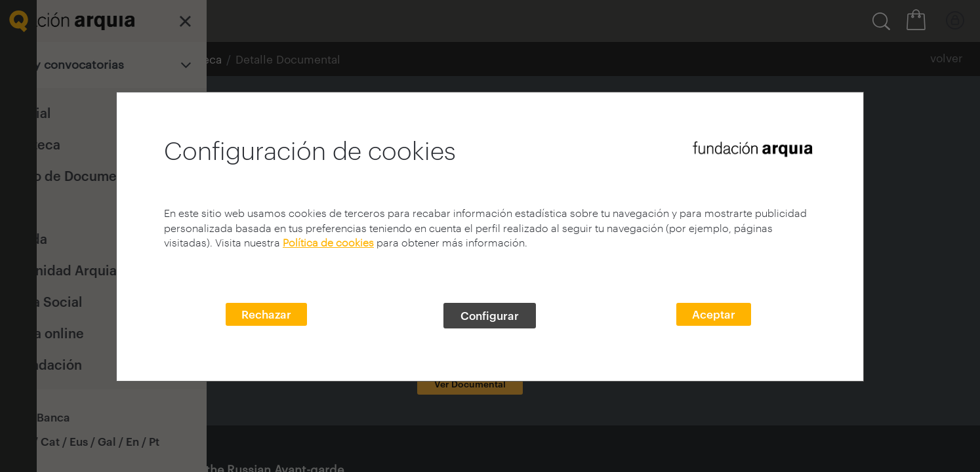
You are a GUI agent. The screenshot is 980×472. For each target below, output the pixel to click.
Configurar (490, 315)
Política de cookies (328, 242)
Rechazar (266, 314)
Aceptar (714, 314)
